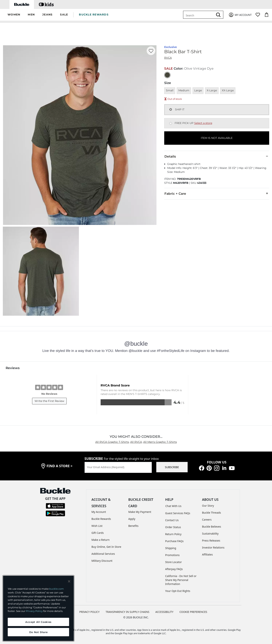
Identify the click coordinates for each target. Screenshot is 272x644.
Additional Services (103, 554)
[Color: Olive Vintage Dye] (167, 75)
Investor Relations (213, 547)
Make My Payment (140, 512)
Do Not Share (39, 632)
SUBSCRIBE (172, 467)
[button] (14, 15)
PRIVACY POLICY (89, 612)
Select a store (203, 123)
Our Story (208, 506)
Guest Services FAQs (178, 513)
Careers (207, 520)
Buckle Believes (212, 527)
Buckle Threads (211, 513)
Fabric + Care (217, 193)
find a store (60, 466)
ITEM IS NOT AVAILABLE (217, 138)
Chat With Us (173, 506)
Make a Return (101, 540)
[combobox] (199, 15)
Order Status (173, 527)
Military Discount (102, 561)
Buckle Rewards (101, 519)
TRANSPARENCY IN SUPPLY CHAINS (127, 612)
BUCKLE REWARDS (94, 15)
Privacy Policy (34, 611)
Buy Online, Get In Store (106, 547)
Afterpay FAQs (174, 569)
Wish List (97, 526)
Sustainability (210, 534)
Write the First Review (49, 401)
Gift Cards (98, 533)
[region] (38, 608)
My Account (99, 512)
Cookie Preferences (193, 612)
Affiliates (207, 554)
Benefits (133, 526)
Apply (132, 519)
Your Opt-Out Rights (178, 591)
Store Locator (173, 562)
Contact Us (172, 520)
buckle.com (57, 589)
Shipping (171, 548)
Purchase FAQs (174, 541)
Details (217, 156)
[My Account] (240, 15)
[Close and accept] (69, 581)
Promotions (172, 555)
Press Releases (211, 541)
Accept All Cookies (38, 622)
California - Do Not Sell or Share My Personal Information (181, 580)
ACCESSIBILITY (164, 612)
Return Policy (173, 534)
